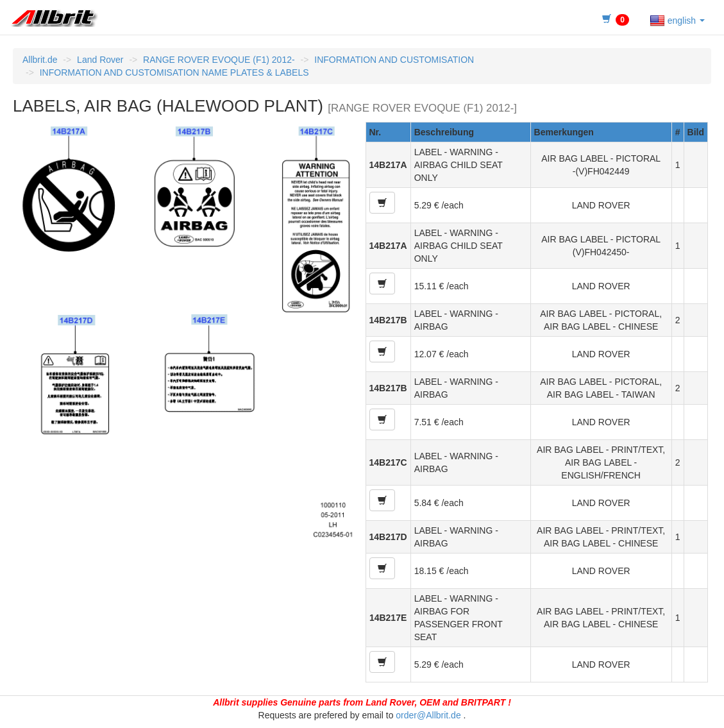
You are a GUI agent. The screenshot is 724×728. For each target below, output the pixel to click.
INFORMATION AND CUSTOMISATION (394, 60)
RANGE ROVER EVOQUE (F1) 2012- (219, 60)
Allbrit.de (40, 60)
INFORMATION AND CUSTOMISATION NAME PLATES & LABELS (174, 72)
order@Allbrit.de (428, 715)
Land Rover (100, 60)
